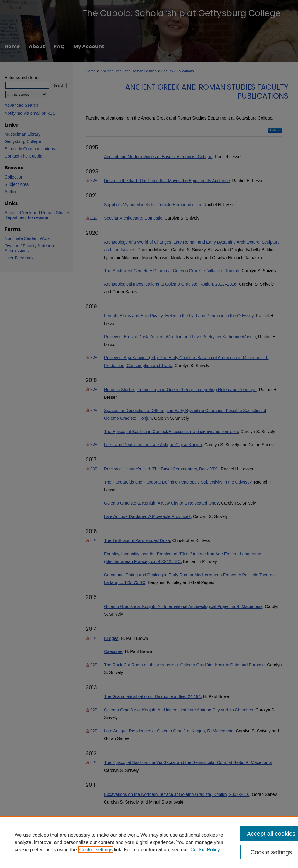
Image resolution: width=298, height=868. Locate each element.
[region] (149, 842)
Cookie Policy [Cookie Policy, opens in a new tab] (205, 850)
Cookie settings (96, 850)
